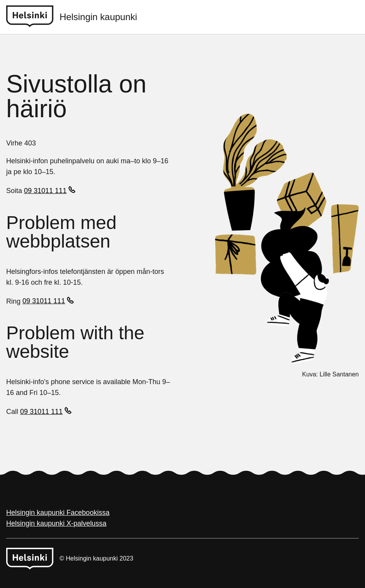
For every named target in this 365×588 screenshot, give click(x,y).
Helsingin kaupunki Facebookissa (58, 513)
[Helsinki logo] (33, 17)
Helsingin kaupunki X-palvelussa (56, 523)
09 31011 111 (45, 191)
